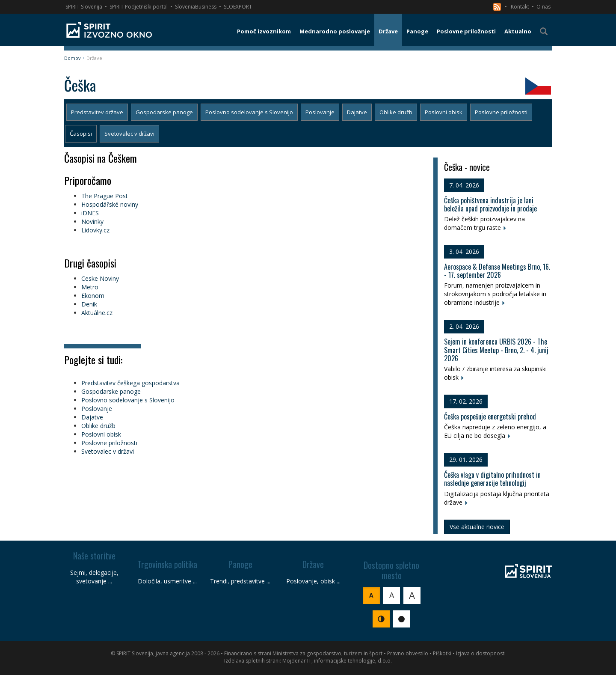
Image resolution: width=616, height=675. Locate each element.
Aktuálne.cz (97, 313)
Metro (90, 287)
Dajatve (357, 112)
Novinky (92, 222)
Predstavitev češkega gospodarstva (130, 383)
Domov (73, 58)
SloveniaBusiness (196, 7)
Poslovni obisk (444, 112)
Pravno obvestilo (408, 653)
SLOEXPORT (238, 7)
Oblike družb (396, 112)
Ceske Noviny (100, 278)
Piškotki (442, 653)
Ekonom (93, 296)
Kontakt (520, 7)
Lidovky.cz (95, 230)
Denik (89, 304)
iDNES (90, 213)
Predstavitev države (97, 112)
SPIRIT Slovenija (84, 7)
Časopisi (81, 134)
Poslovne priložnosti (501, 112)
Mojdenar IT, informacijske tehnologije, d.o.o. (337, 661)
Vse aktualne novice (477, 527)
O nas (543, 7)
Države (94, 58)
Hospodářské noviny (110, 204)
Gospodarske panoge (164, 112)
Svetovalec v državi (129, 134)
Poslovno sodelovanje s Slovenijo (249, 112)
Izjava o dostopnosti (481, 653)
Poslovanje (320, 112)
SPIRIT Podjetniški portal (139, 7)
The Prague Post (105, 196)
